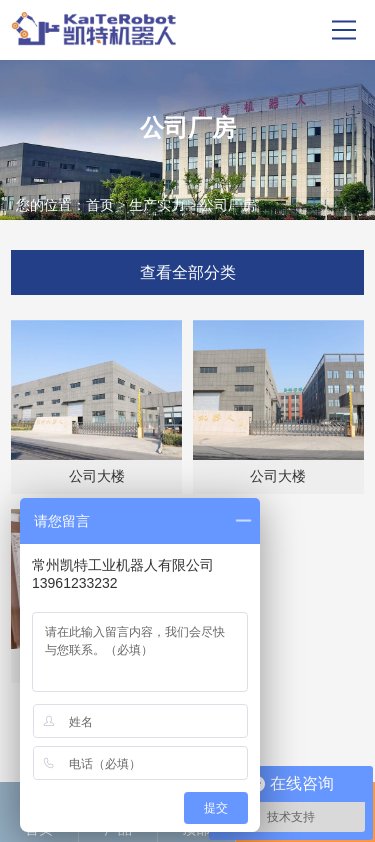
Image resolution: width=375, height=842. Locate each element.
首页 (100, 205)
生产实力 (157, 205)
